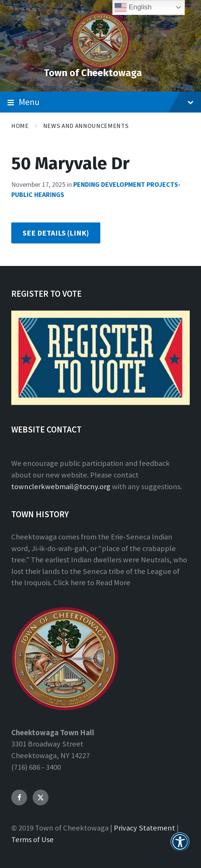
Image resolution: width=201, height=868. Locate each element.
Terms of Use (32, 839)
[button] (180, 846)
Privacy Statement (144, 828)
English (133, 8)
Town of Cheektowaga (93, 73)
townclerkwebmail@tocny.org (61, 487)
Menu (100, 102)
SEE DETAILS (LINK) (56, 233)
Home (20, 126)
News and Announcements (86, 126)
